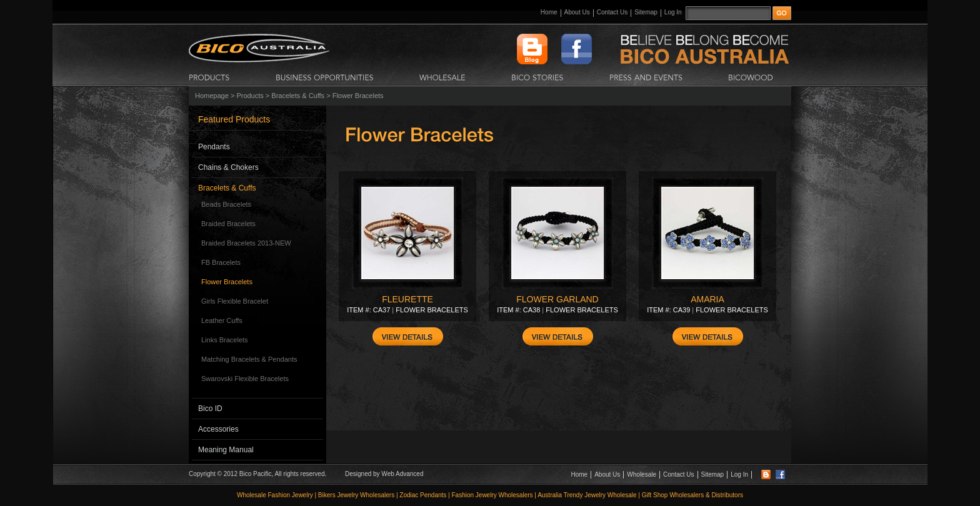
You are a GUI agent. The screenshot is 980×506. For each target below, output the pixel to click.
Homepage (212, 96)
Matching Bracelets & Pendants (249, 359)
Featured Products (234, 119)
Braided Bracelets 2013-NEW (246, 243)
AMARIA (707, 299)
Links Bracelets (225, 340)
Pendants (214, 147)
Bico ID (210, 409)
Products (250, 96)
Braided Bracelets (228, 224)
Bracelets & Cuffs (298, 96)
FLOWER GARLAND (557, 299)
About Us (577, 12)
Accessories (218, 429)
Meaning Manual (226, 450)
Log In (673, 12)
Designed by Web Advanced (384, 474)
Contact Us (612, 12)
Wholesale (642, 474)
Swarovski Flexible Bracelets (245, 379)
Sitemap (646, 12)
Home (549, 12)
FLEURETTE (407, 299)
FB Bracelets (221, 262)
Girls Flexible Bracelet (235, 301)
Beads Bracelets (226, 204)
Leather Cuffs (222, 320)
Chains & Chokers (228, 167)
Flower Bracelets (227, 282)
